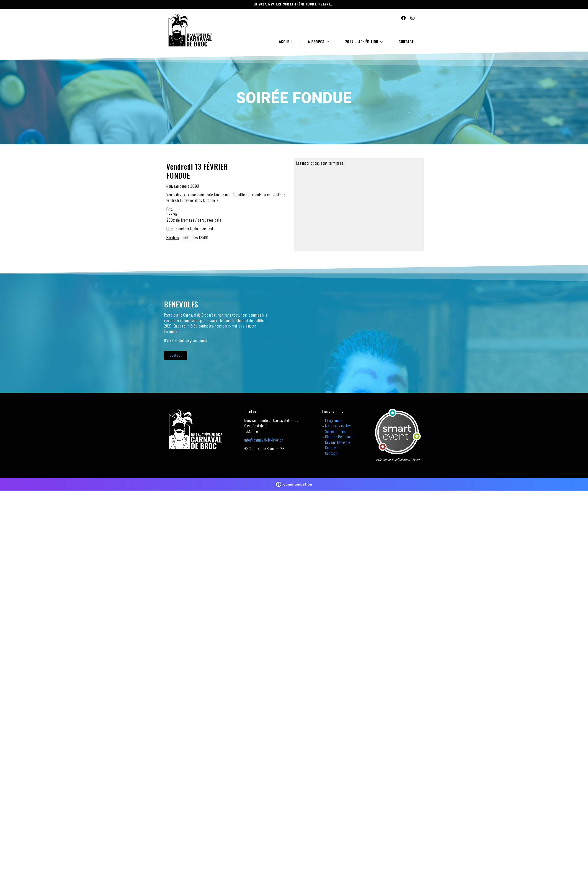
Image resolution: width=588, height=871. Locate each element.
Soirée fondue (335, 431)
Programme (334, 420)
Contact (406, 42)
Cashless (332, 448)
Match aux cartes (338, 426)
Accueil (286, 42)
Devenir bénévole (338, 442)
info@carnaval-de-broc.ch (264, 440)
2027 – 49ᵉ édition (364, 42)
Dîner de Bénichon (339, 437)
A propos (318, 42)
